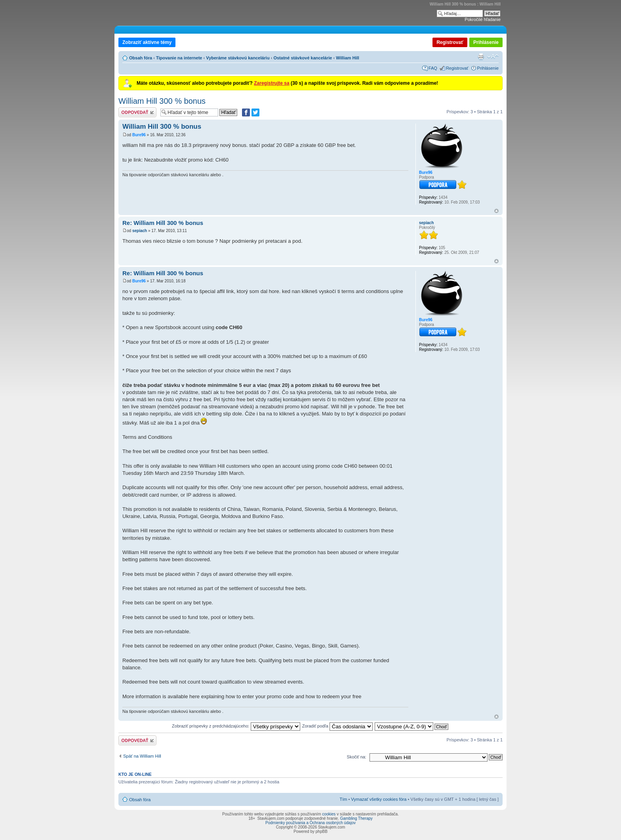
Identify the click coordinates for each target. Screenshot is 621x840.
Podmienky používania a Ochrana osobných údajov (310, 823)
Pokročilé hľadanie (483, 19)
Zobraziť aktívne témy (147, 42)
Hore (496, 211)
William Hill (348, 58)
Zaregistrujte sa (271, 83)
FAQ (433, 68)
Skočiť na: (357, 757)
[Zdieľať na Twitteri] (255, 112)
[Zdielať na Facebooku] (246, 112)
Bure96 (139, 135)
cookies (329, 814)
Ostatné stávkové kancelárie (303, 58)
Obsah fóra (141, 58)
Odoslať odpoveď (137, 112)
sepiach (140, 231)
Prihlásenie (486, 42)
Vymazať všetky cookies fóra (379, 799)
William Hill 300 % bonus (162, 101)
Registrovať (450, 42)
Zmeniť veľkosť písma (493, 57)
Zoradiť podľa (337, 726)
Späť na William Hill (142, 756)
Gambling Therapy (356, 818)
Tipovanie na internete (179, 58)
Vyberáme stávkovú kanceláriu (238, 58)
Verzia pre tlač (481, 57)
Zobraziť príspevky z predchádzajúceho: (236, 726)
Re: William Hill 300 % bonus (163, 223)
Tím (343, 799)
